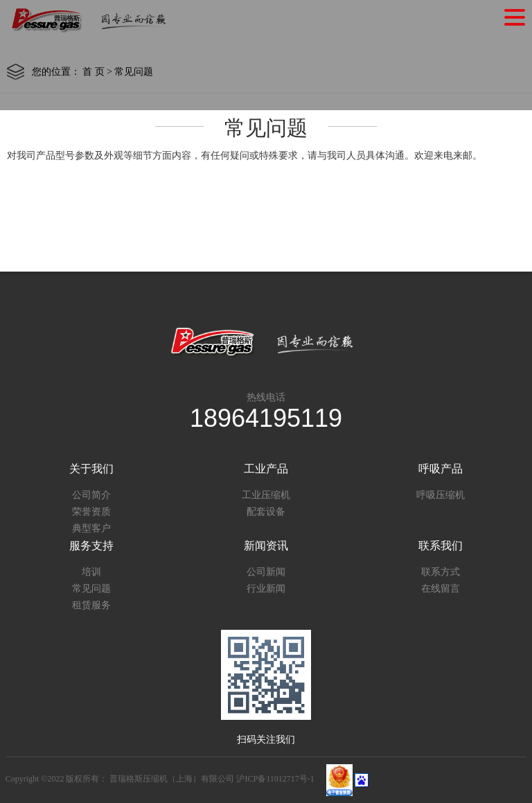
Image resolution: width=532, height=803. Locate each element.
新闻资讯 (266, 546)
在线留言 (441, 589)
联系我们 (441, 546)
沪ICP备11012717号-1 (275, 779)
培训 (91, 572)
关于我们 (91, 469)
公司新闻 (266, 572)
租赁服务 (91, 605)
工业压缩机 (266, 495)
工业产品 (266, 469)
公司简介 (91, 495)
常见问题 (91, 589)
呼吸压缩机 (441, 495)
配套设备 (266, 512)
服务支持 (91, 546)
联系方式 (441, 572)
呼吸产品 (441, 469)
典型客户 (91, 528)
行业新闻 (266, 589)
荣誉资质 (91, 512)
